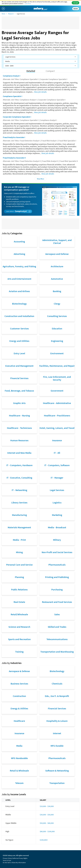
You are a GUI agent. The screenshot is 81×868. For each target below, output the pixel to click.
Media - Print (19, 540)
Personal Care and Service (19, 565)
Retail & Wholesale (19, 771)
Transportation (57, 783)
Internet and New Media (19, 453)
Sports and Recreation (19, 639)
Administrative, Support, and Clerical (57, 242)
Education (57, 329)
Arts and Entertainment (19, 279)
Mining (19, 552)
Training (19, 652)
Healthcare (19, 721)
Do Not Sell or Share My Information (14, 863)
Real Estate (19, 602)
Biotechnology (19, 304)
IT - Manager (57, 478)
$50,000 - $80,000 (47, 823)
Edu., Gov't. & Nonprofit (57, 696)
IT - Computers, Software (57, 465)
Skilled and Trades (57, 627)
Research (11, 14)
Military (57, 540)
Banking (57, 291)
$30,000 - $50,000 (47, 815)
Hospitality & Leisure (57, 721)
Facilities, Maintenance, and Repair (57, 366)
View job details (40, 92)
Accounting (19, 242)
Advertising (19, 254)
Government (57, 391)
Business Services (19, 684)
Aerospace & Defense (19, 671)
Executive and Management (19, 366)
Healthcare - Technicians (19, 428)
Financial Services (19, 378)
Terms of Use (7, 860)
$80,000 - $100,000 (47, 831)
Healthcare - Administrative (57, 403)
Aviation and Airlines (19, 291)
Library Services (19, 503)
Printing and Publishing (57, 577)
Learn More (28, 4)
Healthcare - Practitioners (57, 416)
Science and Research (19, 627)
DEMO (76, 9)
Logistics (57, 503)
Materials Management (19, 527)
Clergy (57, 304)
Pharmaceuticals (57, 565)
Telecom (19, 783)
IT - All (57, 453)
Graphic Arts (19, 403)
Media (19, 746)
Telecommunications (57, 639)
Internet (57, 733)
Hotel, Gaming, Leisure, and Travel (57, 428)
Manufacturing (19, 515)
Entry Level (19, 353)
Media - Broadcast (57, 527)
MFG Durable (57, 746)
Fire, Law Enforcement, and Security (57, 378)
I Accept (75, 3)
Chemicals (57, 684)
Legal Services (57, 490)
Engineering (57, 341)
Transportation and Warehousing (57, 652)
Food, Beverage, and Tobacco (19, 391)
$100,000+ (44, 840)
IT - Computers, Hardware (19, 465)
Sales (57, 614)
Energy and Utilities (19, 341)
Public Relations (19, 590)
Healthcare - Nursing (19, 416)
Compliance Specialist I (13, 96)
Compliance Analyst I (12, 76)
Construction (19, 696)
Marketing (57, 515)
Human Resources (19, 440)
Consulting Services (57, 316)
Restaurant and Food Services (57, 602)
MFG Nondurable (19, 758)
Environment (57, 353)
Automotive (57, 279)
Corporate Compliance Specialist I (17, 117)
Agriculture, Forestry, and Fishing (19, 266)
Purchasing (57, 590)
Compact (50, 71)
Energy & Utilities (19, 708)
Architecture (57, 266)
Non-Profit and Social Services (57, 552)
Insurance (57, 440)
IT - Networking (19, 490)
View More (41, 179)
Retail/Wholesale (19, 614)
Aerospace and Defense (57, 254)
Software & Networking (57, 771)
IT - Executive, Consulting (19, 478)
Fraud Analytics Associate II (14, 158)
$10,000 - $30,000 (47, 806)
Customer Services (19, 329)
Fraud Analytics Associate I (14, 137)
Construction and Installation (19, 316)
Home (3, 14)
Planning (19, 577)
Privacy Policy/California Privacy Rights (15, 858)
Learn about (18, 211)
